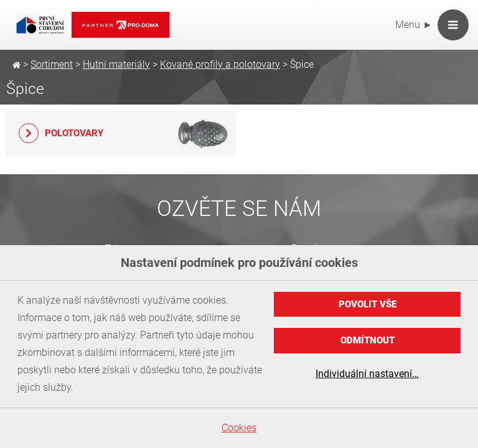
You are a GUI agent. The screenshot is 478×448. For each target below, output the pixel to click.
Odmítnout (368, 340)
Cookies (239, 428)
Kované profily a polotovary (220, 64)
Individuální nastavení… (367, 374)
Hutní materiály (116, 64)
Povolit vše (368, 304)
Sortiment (52, 64)
